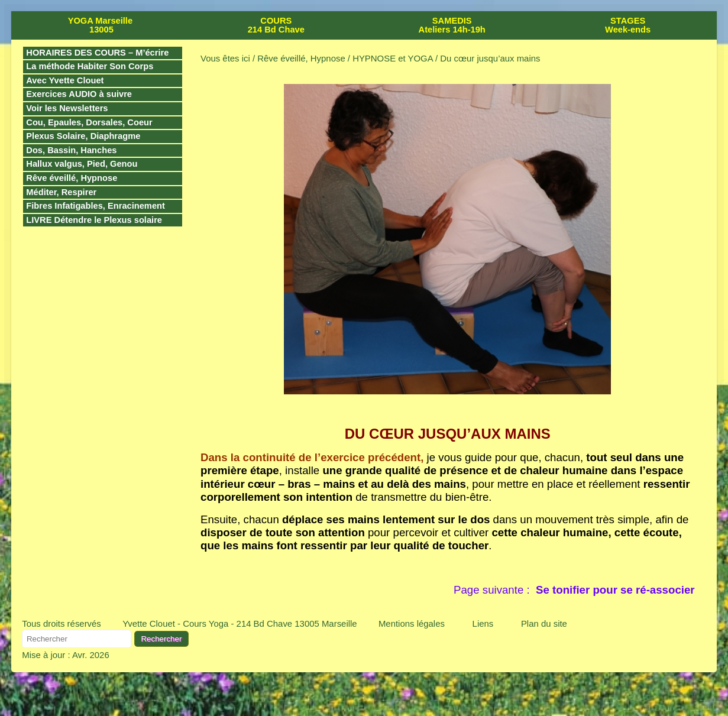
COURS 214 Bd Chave (276, 25)
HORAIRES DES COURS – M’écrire (97, 53)
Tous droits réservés (62, 623)
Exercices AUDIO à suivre (79, 94)
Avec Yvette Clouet (65, 80)
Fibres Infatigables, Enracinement (96, 206)
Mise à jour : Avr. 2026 (65, 655)
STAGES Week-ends (628, 25)
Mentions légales (412, 623)
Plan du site (544, 623)
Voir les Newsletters (67, 108)
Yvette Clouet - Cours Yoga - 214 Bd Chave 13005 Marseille (240, 623)
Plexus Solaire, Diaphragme (83, 136)
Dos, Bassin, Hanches (71, 150)
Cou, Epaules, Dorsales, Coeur (89, 122)
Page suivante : (574, 590)
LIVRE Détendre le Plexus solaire (94, 220)
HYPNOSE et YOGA (393, 58)
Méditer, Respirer (61, 192)
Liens (483, 623)
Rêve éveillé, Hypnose (72, 178)
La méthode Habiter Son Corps (90, 66)
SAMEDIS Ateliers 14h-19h (452, 25)
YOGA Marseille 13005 (100, 25)
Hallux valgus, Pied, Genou (82, 164)
